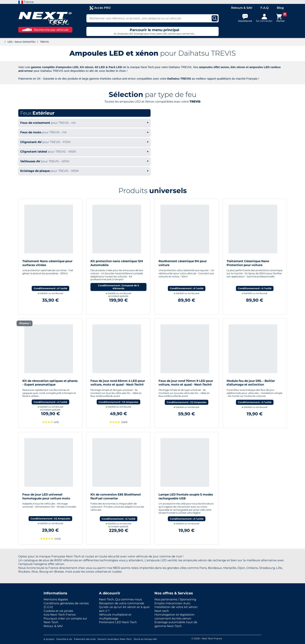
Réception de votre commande (122, 603)
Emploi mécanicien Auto (172, 603)
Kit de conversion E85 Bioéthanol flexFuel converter (116, 496)
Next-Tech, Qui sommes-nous (120, 599)
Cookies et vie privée (58, 611)
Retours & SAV (242, 8)
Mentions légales (56, 599)
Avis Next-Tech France (60, 615)
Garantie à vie (64, 639)
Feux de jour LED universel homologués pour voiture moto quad (46, 498)
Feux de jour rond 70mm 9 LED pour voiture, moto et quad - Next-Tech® (186, 383)
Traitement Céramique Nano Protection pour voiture (248, 263)
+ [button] (84, 123)
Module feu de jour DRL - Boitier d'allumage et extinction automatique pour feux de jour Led (253, 385)
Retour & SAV (53, 626)
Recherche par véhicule (45, 30)
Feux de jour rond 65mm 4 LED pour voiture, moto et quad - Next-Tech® (118, 383)
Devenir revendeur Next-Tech (115, 639)
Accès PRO (100, 8)
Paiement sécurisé (85, 639)
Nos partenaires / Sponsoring (175, 599)
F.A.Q (265, 8)
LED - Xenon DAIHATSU (22, 42)
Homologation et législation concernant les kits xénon (174, 616)
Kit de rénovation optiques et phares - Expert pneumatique (50, 383)
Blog (280, 8)
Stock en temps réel (145, 639)
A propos (49, 639)
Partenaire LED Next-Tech (118, 622)
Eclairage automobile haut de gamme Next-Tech (176, 624)
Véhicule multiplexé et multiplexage (115, 616)
